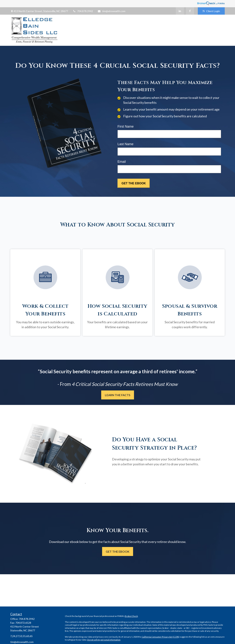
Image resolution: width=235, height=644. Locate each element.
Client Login (211, 11)
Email (122, 162)
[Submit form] (134, 183)
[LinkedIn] (180, 11)
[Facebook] (190, 11)
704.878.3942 (83, 11)
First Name (126, 126)
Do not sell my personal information (104, 640)
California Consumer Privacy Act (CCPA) (160, 637)
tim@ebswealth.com (111, 11)
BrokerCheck (131, 616)
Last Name (125, 144)
